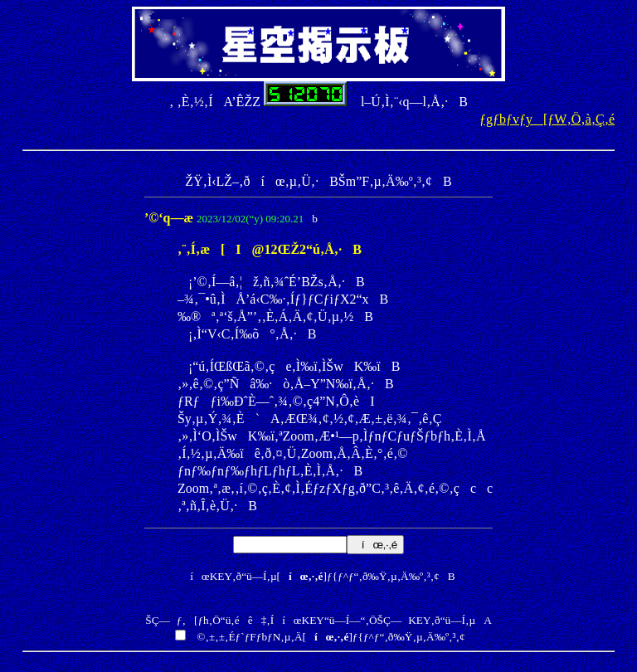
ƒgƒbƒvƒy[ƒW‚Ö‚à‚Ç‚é (547, 119)
